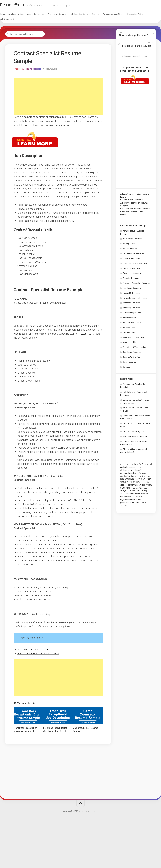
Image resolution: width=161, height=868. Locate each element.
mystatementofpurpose (131, 501)
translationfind (137, 471)
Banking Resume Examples (132, 201)
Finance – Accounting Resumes (136, 284)
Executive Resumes (131, 280)
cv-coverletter (136, 489)
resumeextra (126, 498)
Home (8, 16)
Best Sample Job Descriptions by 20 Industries (43, 654)
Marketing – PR (129, 344)
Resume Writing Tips (118, 16)
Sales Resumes (129, 363)
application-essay (128, 468)
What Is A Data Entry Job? (134, 433)
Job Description (129, 319)
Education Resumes (131, 270)
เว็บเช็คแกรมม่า (145, 477)
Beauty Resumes (130, 250)
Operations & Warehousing (134, 349)
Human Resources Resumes (135, 299)
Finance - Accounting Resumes (28, 70)
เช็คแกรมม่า (126, 480)
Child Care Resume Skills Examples (135, 210)
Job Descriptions (21, 16)
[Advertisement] (58, 98)
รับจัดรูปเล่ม (138, 498)
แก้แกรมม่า (143, 474)
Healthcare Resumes (132, 289)
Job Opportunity (13, 20)
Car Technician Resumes (133, 255)
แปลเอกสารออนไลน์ (129, 466)
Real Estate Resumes (132, 353)
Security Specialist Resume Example (37, 650)
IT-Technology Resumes (133, 314)
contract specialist (88, 335)
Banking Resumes (130, 245)
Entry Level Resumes (63, 16)
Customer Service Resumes (135, 265)
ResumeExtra (19, 5)
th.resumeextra (142, 495)
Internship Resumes (41, 16)
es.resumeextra (127, 495)
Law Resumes (129, 334)
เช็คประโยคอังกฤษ (128, 477)
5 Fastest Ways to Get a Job (135, 438)
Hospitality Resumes (132, 294)
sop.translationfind (128, 474)
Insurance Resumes (131, 304)
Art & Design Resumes (132, 240)
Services (102, 16)
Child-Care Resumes (132, 260)
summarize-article (138, 492)
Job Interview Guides (85, 16)
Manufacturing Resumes (133, 339)
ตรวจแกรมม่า (139, 480)
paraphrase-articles (136, 486)
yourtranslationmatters (130, 504)
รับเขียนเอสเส (145, 466)
